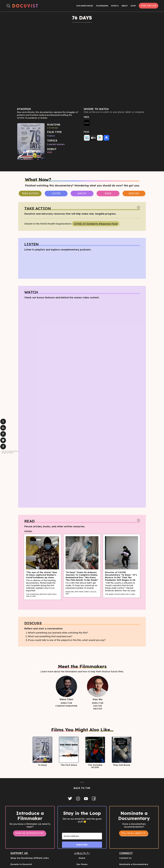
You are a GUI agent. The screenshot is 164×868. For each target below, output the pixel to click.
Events (115, 6)
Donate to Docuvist (21, 864)
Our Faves (82, 864)
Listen (56, 193)
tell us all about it (133, 833)
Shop (133, 6)
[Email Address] (82, 836)
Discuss (134, 193)
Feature (51, 136)
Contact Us (125, 858)
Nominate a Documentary (134, 864)
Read (108, 193)
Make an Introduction (29, 833)
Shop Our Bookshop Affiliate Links (30, 858)
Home (82, 858)
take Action (30, 193)
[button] (125, 6)
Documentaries (85, 6)
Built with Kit (82, 852)
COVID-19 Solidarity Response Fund (96, 224)
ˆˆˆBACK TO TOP (82, 786)
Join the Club (149, 6)
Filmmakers (102, 6)
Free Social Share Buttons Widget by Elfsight (10, 452)
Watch (82, 193)
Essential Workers (56, 144)
